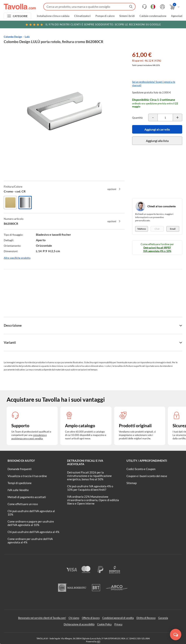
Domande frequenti (20, 469)
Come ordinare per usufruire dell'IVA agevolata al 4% (30, 541)
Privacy (118, 624)
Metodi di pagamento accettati (27, 497)
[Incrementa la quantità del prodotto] (177, 117)
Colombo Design (13, 37)
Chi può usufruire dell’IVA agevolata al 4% (33, 532)
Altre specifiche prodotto (17, 258)
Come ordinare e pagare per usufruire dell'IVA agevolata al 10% (31, 523)
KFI (99, 641)
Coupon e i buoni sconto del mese (147, 476)
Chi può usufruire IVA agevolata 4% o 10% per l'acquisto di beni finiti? (90, 488)
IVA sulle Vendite (18, 490)
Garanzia (163, 618)
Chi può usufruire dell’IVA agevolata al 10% (31, 513)
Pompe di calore (105, 16)
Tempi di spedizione (20, 483)
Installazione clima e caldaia (53, 16)
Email (173, 229)
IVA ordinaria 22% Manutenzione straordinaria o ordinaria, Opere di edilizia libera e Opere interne (93, 500)
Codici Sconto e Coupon (141, 469)
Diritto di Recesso (146, 618)
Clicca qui (159, 25)
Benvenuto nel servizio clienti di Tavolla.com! (42, 618)
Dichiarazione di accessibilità (79, 624)
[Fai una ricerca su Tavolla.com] (89, 7)
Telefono (142, 229)
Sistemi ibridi (127, 16)
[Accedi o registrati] (162, 7)
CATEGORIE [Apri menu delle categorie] (20, 16)
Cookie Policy (104, 624)
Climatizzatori (82, 16)
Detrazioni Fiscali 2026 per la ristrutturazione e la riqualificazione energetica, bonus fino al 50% (89, 476)
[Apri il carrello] (175, 7)
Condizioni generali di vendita (118, 618)
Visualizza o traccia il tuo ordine (27, 476)
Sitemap (132, 483)
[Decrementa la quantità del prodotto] (153, 117)
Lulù (27, 37)
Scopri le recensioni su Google (93, 24)
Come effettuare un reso (23, 504)
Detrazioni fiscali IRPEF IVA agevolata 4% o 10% (157, 249)
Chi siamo (74, 618)
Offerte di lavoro (91, 618)
